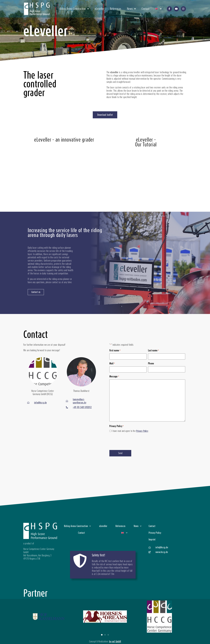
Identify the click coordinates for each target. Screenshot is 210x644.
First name (115, 351)
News (131, 9)
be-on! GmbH (115, 641)
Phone (151, 363)
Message (114, 377)
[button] (102, 635)
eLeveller (99, 9)
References (116, 9)
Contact (145, 9)
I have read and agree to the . (130, 431)
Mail (112, 364)
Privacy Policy (142, 431)
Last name (153, 351)
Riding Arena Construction (74, 9)
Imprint (152, 539)
